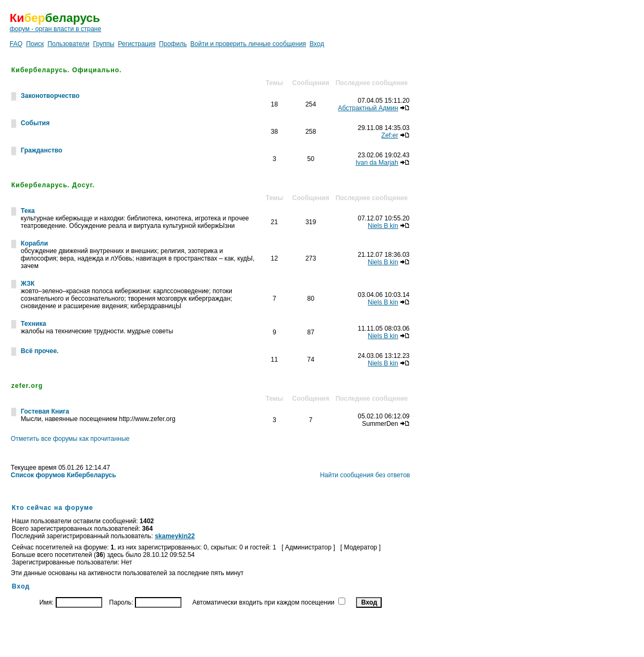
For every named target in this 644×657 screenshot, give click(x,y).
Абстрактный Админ (368, 108)
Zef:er (389, 135)
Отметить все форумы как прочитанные (70, 439)
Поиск (35, 44)
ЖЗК (28, 284)
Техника (33, 324)
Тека (28, 211)
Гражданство (42, 150)
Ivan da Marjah (377, 163)
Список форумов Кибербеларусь (63, 475)
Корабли (35, 243)
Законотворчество (50, 96)
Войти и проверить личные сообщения (248, 44)
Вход (317, 44)
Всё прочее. (40, 351)
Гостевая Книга (45, 411)
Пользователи (69, 44)
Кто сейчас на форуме (52, 508)
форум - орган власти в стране (55, 29)
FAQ (16, 44)
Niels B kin (383, 226)
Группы (104, 44)
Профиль (173, 44)
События (35, 123)
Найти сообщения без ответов (365, 475)
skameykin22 (175, 536)
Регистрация (137, 44)
